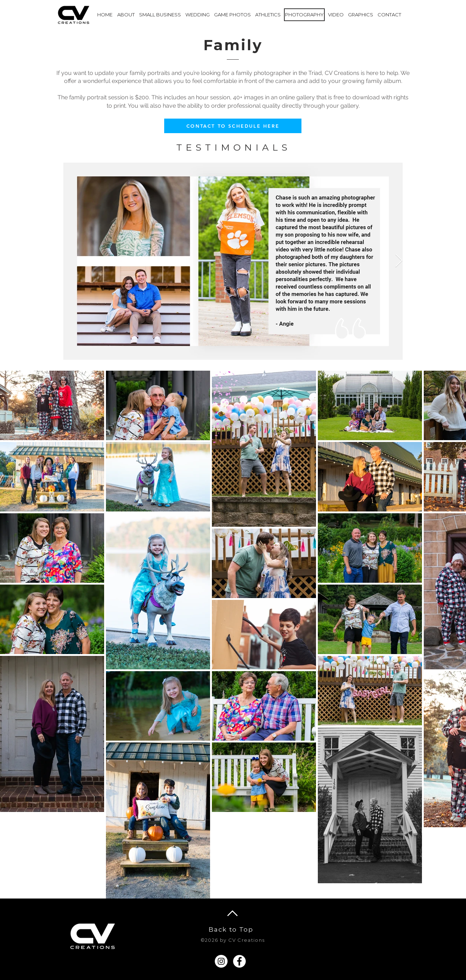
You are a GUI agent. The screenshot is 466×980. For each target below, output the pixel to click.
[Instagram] (221, 961)
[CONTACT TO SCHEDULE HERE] (233, 126)
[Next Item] (399, 261)
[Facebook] (239, 961)
